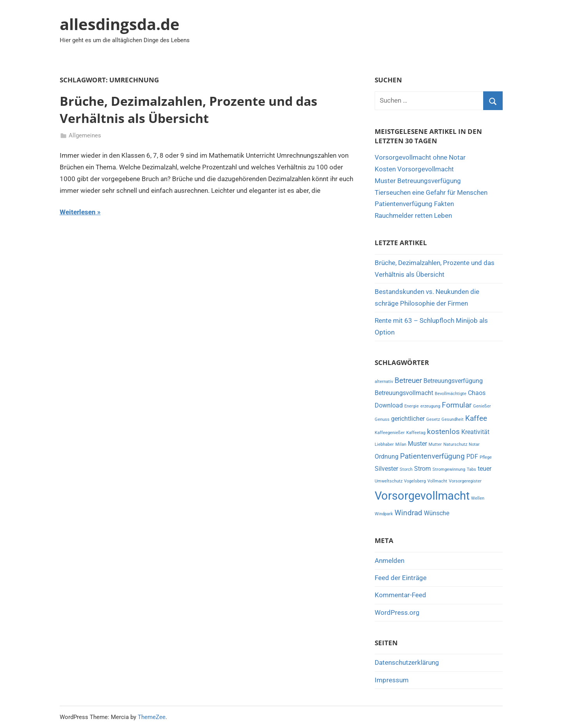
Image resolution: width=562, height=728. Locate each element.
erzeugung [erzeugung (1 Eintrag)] (430, 406)
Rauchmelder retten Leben (413, 215)
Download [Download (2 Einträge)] (389, 405)
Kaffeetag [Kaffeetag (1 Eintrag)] (416, 433)
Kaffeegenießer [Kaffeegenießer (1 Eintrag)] (390, 433)
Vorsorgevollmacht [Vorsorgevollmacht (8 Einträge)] (422, 496)
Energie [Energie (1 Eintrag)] (412, 406)
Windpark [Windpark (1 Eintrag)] (384, 514)
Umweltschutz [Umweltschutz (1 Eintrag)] (389, 481)
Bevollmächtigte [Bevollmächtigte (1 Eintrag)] (451, 394)
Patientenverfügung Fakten (414, 204)
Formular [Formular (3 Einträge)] (457, 405)
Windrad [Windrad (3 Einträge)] (408, 513)
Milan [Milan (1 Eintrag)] (401, 444)
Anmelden (389, 561)
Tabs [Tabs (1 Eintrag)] (471, 469)
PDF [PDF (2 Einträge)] (472, 457)
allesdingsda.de (120, 24)
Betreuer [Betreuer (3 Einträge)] (408, 380)
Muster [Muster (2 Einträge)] (417, 444)
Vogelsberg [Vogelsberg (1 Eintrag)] (415, 481)
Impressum (392, 680)
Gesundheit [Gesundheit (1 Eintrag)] (453, 419)
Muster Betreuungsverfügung (418, 181)
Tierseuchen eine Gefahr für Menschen (431, 192)
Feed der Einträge (401, 578)
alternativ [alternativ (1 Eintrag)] (384, 382)
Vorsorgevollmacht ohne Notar (420, 157)
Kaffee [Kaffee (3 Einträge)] (476, 418)
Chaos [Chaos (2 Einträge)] (477, 393)
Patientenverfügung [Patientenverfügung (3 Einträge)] (432, 456)
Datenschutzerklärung (407, 662)
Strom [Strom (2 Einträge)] (422, 469)
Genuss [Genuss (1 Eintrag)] (382, 419)
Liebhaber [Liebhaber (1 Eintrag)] (384, 444)
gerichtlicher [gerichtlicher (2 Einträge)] (408, 419)
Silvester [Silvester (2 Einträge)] (386, 469)
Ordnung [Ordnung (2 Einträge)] (387, 457)
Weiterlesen (78, 212)
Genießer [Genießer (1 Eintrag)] (482, 406)
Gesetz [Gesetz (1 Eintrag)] (433, 419)
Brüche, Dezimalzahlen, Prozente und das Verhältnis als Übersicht (189, 110)
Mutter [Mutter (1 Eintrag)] (435, 444)
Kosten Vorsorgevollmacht (414, 169)
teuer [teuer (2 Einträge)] (485, 469)
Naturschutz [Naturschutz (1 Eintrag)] (455, 444)
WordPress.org (397, 612)
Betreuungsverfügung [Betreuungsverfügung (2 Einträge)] (453, 381)
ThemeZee (152, 717)
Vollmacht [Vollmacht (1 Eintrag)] (437, 481)
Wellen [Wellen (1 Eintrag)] (478, 498)
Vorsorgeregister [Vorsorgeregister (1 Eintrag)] (465, 481)
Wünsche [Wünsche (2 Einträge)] (437, 513)
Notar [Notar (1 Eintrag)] (474, 444)
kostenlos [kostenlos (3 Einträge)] (443, 432)
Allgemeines (85, 135)
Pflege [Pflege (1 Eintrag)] (486, 457)
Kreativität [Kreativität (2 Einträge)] (475, 432)
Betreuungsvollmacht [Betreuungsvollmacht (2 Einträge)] (404, 393)
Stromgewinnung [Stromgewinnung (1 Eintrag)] (449, 469)
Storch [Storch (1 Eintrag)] (406, 469)
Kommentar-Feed (400, 595)
